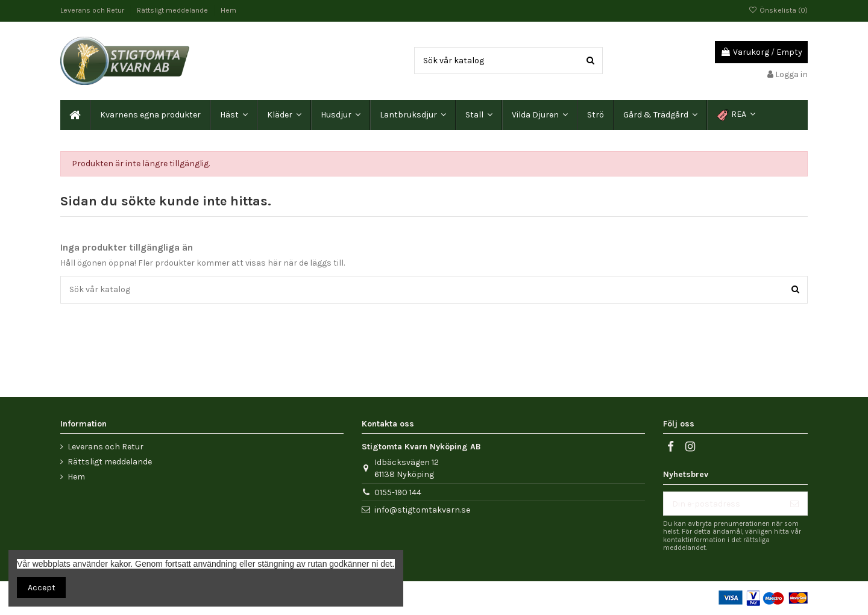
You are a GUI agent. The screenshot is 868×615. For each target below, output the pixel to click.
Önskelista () (778, 10)
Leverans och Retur (93, 10)
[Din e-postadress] (723, 504)
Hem (228, 10)
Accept (42, 588)
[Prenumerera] (794, 504)
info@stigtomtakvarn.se (422, 510)
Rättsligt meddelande (173, 10)
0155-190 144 (398, 492)
